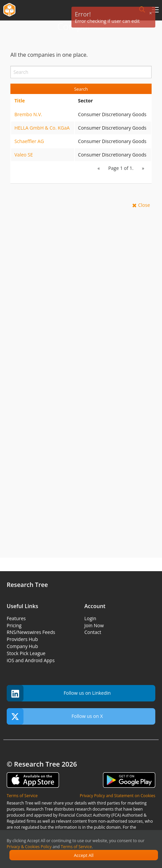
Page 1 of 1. (121, 168)
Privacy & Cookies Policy (29, 847)
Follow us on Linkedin (59, 693)
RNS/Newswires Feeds (31, 632)
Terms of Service (76, 847)
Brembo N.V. (28, 114)
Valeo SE (24, 155)
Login (90, 618)
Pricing (14, 625)
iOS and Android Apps (31, 660)
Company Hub (22, 646)
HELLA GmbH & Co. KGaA (42, 128)
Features (16, 618)
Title (20, 101)
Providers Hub (22, 639)
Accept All (84, 855)
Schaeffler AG (29, 141)
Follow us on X (55, 716)
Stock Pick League (26, 653)
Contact (93, 632)
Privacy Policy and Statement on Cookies (118, 796)
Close (144, 205)
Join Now (94, 625)
